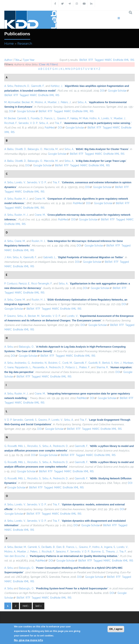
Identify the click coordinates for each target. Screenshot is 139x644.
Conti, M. (67, 363)
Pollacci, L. (72, 367)
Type (26, 60)
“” (97, 123)
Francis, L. (50, 118)
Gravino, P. (63, 118)
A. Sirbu (9, 86)
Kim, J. (118, 363)
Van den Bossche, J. (16, 556)
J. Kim (8, 257)
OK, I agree (116, 629)
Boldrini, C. (55, 363)
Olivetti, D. (21, 149)
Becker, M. (28, 102)
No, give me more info (28, 640)
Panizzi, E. (24, 284)
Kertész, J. (57, 86)
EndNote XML (121, 60)
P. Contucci (11, 284)
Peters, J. (66, 102)
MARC (108, 60)
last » (39, 606)
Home (9, 44)
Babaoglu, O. (35, 149)
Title (17, 60)
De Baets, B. (48, 547)
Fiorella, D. (37, 118)
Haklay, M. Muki (79, 118)
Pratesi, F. (85, 367)
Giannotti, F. (38, 86)
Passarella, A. (40, 367)
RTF (91, 60)
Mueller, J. (54, 102)
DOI (103, 91)
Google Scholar (118, 91)
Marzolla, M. (51, 149)
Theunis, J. (112, 552)
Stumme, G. (98, 552)
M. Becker (10, 118)
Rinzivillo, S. (34, 446)
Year (32, 60)
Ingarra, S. (110, 547)
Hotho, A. (95, 118)
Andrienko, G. (22, 363)
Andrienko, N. (39, 363)
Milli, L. (22, 446)
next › (26, 606)
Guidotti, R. (95, 363)
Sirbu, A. (82, 102)
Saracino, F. (62, 552)
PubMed (51, 128)
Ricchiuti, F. (11, 123)
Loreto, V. (107, 118)
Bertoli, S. (108, 363)
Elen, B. (61, 547)
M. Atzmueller (12, 102)
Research (25, 44)
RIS (132, 60)
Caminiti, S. (23, 118)
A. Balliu (9, 149)
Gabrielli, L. (50, 257)
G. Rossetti (11, 446)
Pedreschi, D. (22, 86)
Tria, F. (58, 123)
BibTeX (83, 60)
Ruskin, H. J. (21, 199)
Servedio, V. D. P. (28, 123)
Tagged (99, 60)
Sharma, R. (102, 367)
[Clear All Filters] (48, 64)
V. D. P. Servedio (14, 420)
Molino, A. (41, 102)
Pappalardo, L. (23, 367)
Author (8, 60)
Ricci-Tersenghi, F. (42, 284)
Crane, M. (40, 199)
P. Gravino (10, 316)
